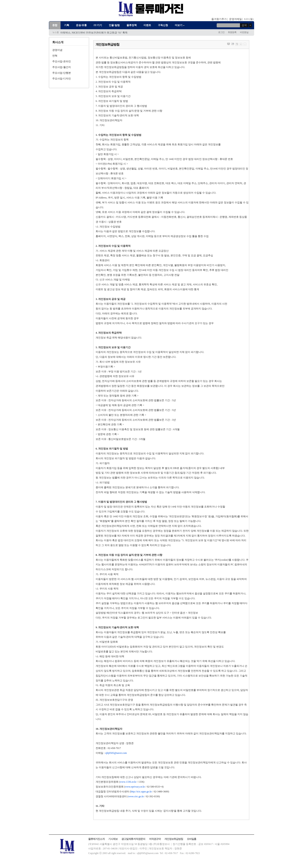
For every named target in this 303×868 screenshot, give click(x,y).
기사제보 (113, 839)
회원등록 (232, 32)
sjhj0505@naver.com (116, 753)
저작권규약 (155, 839)
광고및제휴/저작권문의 (133, 839)
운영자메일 (236, 19)
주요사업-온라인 (62, 61)
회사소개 (58, 42)
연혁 (55, 56)
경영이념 (57, 50)
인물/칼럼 (114, 25)
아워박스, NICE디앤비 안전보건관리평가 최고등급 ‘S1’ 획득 (94, 33)
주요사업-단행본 (62, 73)
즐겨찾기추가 (219, 19)
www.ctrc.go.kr (136, 796)
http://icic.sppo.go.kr (141, 792)
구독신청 (163, 25)
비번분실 (244, 32)
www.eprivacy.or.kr (135, 787)
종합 (55, 25)
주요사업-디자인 (62, 79)
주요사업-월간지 (62, 67)
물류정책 (132, 25)
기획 (67, 25)
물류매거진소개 (96, 839)
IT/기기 (98, 25)
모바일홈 (191, 839)
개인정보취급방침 (174, 839)
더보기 (180, 25)
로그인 (221, 32)
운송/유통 (81, 25)
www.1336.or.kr (128, 782)
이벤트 (147, 25)
